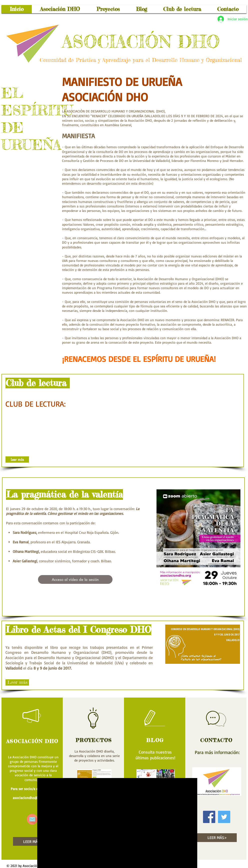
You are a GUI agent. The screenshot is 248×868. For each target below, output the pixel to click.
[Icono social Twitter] (224, 817)
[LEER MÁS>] (33, 841)
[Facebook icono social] (209, 817)
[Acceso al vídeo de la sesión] (75, 579)
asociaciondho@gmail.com (33, 798)
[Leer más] (17, 459)
